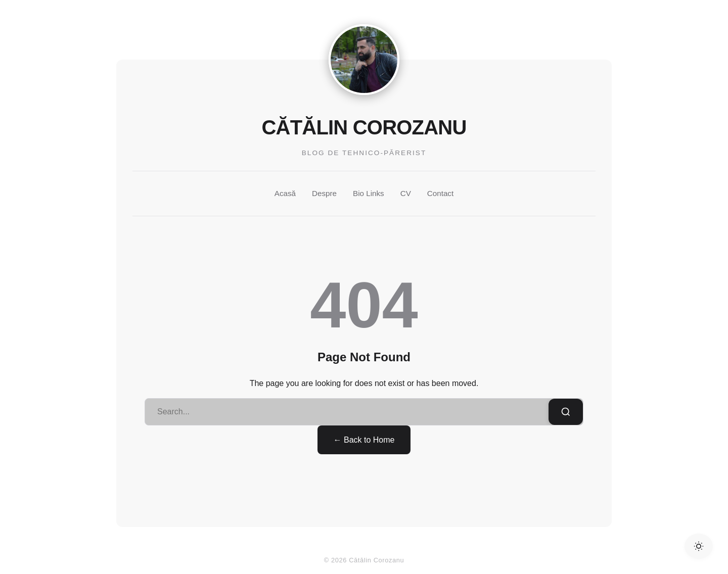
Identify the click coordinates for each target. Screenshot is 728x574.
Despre (324, 193)
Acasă (285, 193)
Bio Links (369, 193)
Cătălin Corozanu (364, 127)
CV (406, 193)
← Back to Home (364, 440)
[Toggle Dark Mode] (699, 546)
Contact (440, 193)
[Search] (566, 412)
